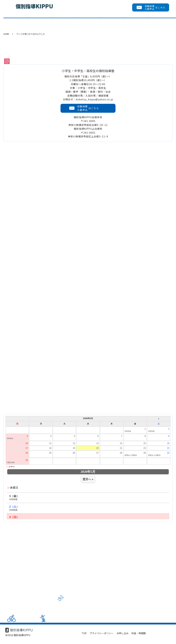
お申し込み (123, 637)
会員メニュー (161, 22)
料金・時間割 (139, 637)
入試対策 (64, 22)
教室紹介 (88, 22)
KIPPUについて (40, 22)
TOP (16, 22)
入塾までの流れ (112, 22)
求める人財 (136, 22)
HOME (6, 37)
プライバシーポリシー (102, 637)
